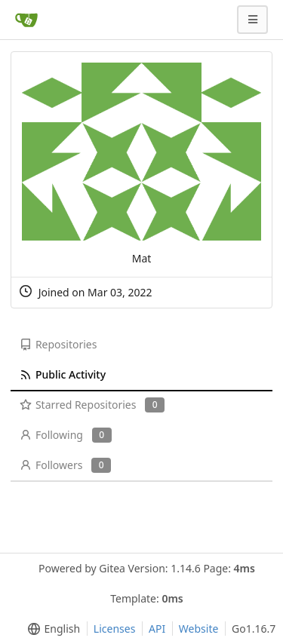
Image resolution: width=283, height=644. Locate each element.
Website (199, 629)
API (157, 629)
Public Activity (63, 374)
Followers (65, 465)
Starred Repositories (92, 405)
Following (66, 435)
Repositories (58, 344)
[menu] (51, 629)
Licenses (115, 629)
